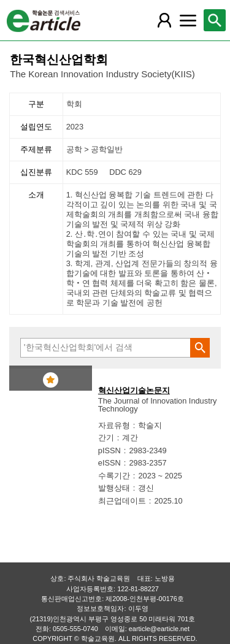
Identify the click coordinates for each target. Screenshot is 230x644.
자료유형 (114, 425)
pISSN (109, 450)
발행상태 (114, 488)
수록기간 (114, 476)
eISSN (109, 463)
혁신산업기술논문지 (134, 390)
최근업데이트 (122, 501)
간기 (106, 438)
